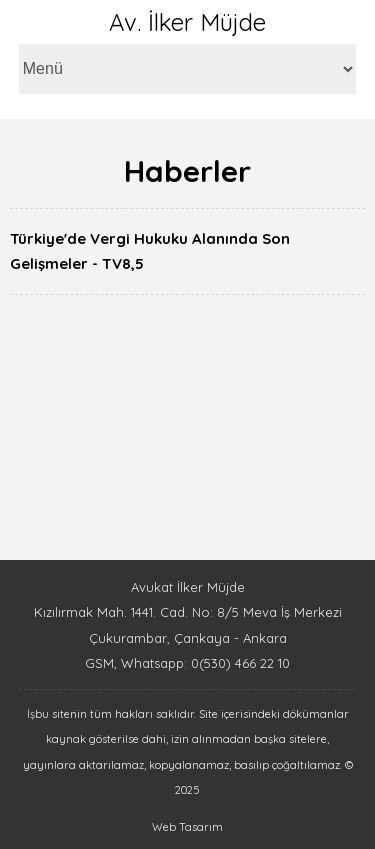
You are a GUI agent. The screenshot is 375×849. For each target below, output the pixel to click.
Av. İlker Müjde (187, 22)
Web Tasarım (187, 827)
